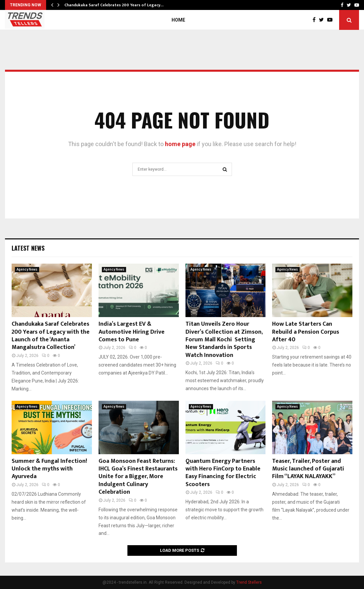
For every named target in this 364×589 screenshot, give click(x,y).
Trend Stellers (249, 582)
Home (178, 20)
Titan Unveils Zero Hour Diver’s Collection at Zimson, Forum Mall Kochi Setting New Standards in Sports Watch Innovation (224, 340)
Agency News (27, 269)
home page (180, 144)
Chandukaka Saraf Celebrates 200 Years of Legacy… (114, 5)
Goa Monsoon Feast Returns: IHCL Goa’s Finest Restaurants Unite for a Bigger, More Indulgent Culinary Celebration (138, 477)
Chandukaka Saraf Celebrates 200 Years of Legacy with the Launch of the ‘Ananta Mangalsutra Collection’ (51, 336)
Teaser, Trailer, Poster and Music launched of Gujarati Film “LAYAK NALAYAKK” (308, 469)
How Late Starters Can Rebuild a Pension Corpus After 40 (306, 332)
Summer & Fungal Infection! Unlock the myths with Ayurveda (49, 469)
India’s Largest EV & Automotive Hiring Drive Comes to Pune (132, 332)
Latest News (28, 248)
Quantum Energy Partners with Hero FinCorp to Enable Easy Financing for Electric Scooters (223, 473)
